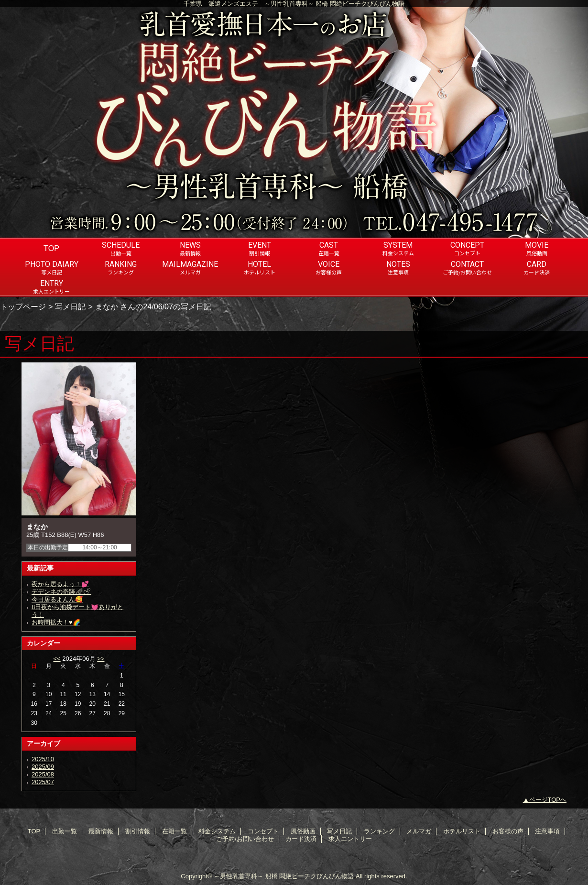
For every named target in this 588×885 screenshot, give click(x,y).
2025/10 (43, 759)
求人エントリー (350, 839)
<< (57, 659)
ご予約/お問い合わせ (245, 839)
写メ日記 (70, 306)
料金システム (217, 831)
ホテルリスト (462, 831)
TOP (51, 248)
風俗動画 (303, 831)
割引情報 (138, 831)
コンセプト (263, 831)
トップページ (23, 306)
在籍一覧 (174, 831)
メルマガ (419, 831)
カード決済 (301, 839)
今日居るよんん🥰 (57, 599)
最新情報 (101, 831)
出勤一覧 (65, 831)
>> (101, 659)
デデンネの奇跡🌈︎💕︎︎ (61, 592)
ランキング (379, 831)
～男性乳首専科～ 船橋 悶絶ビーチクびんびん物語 (284, 876)
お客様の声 (508, 831)
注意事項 (547, 831)
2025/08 (43, 774)
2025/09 (43, 767)
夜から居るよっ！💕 (60, 584)
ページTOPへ (548, 800)
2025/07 (43, 782)
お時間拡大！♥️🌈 (56, 622)
